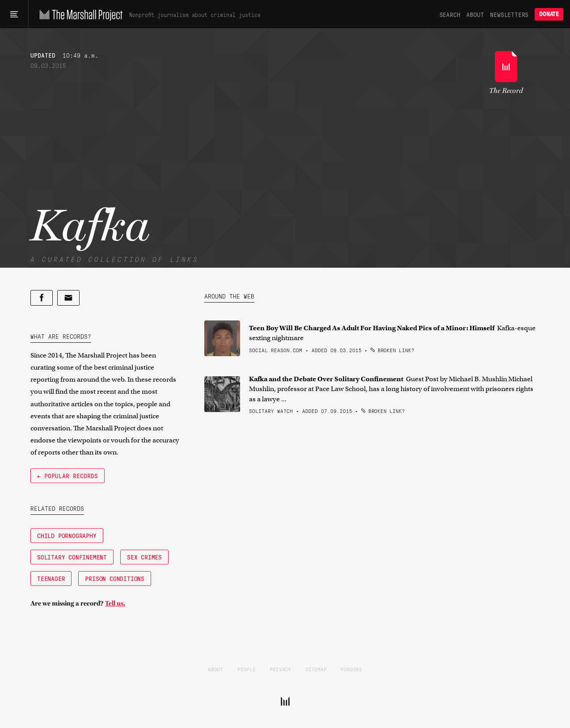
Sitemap (316, 669)
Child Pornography (67, 535)
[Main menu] (14, 14)
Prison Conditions (115, 578)
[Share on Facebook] (42, 298)
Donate (549, 14)
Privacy (280, 669)
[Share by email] (68, 298)
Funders (351, 669)
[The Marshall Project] (79, 14)
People (247, 669)
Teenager (51, 578)
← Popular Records (68, 476)
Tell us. (115, 603)
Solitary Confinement (72, 557)
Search (450, 14)
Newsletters (509, 14)
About (475, 14)
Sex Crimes (144, 557)
